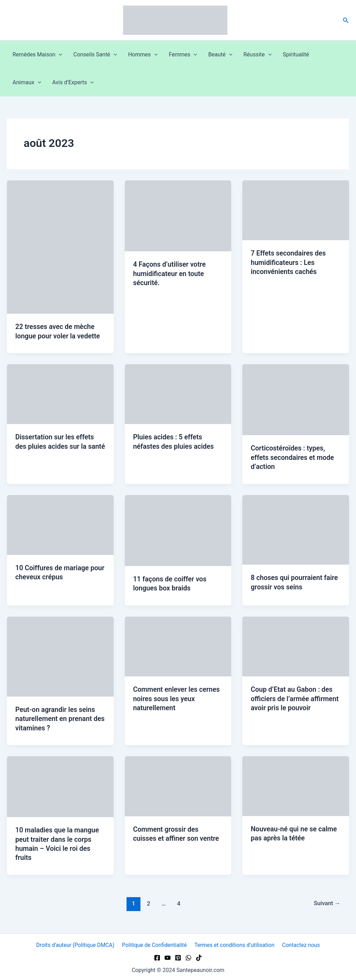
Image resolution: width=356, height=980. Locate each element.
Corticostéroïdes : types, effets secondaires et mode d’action (293, 457)
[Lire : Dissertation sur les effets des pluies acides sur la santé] (60, 394)
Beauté (220, 55)
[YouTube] (168, 956)
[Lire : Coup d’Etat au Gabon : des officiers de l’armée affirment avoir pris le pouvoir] (296, 645)
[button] (346, 20)
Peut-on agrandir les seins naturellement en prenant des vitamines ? (56, 718)
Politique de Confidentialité (155, 943)
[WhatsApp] (188, 956)
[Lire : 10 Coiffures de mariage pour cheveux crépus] (60, 524)
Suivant (326, 901)
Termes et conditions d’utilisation (235, 943)
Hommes (143, 55)
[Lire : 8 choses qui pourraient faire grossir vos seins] (296, 529)
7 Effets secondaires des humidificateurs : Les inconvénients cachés (289, 262)
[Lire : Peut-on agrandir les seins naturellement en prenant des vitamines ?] (60, 655)
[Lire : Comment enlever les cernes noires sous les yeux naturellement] (178, 645)
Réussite (257, 55)
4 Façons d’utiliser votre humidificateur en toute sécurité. (170, 273)
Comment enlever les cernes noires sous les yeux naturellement (177, 697)
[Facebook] (157, 956)
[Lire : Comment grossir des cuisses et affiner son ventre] (178, 784)
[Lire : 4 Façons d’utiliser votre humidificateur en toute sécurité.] (178, 215)
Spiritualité (296, 54)
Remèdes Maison (37, 55)
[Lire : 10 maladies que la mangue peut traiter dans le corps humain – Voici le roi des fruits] (60, 785)
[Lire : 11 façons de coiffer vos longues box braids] (178, 529)
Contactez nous (301, 943)
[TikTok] (199, 956)
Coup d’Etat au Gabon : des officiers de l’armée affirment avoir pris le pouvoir (296, 697)
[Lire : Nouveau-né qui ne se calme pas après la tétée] (296, 784)
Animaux (27, 83)
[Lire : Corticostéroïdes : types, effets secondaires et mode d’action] (296, 399)
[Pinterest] (178, 956)
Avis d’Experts (73, 83)
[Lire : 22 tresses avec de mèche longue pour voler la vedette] (60, 247)
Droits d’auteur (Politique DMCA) (76, 943)
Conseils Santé (95, 55)
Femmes (183, 55)
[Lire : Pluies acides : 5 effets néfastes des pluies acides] (178, 394)
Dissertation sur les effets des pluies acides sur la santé (55, 446)
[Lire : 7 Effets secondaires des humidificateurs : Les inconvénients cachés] (296, 210)
